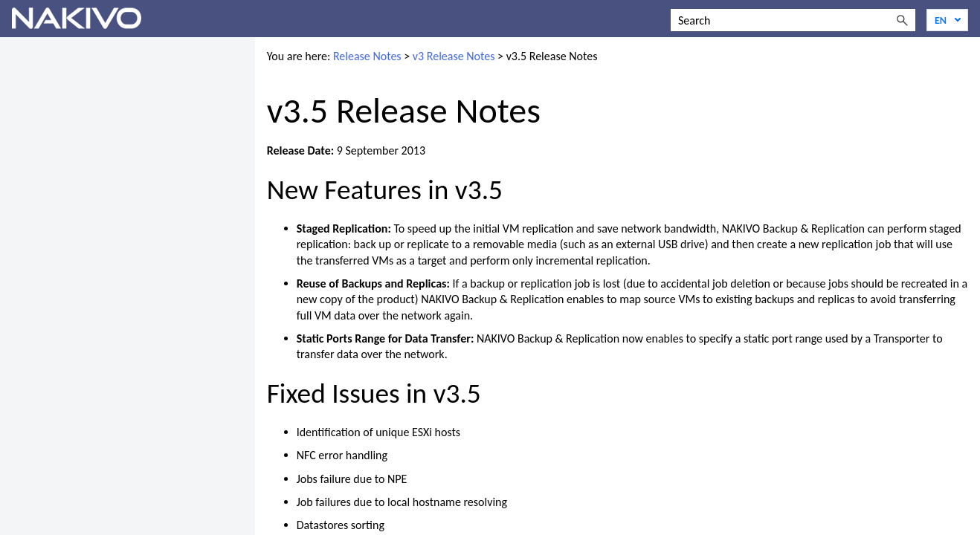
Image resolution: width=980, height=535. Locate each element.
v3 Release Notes (454, 56)
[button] (902, 20)
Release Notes (367, 56)
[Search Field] (793, 20)
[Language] (947, 20)
